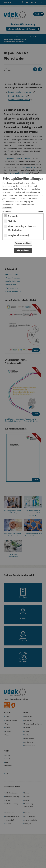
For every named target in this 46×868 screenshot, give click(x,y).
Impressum (7, 212)
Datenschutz (7, 208)
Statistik (12, 221)
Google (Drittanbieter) (18, 235)
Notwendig (13, 216)
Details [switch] (41, 212)
